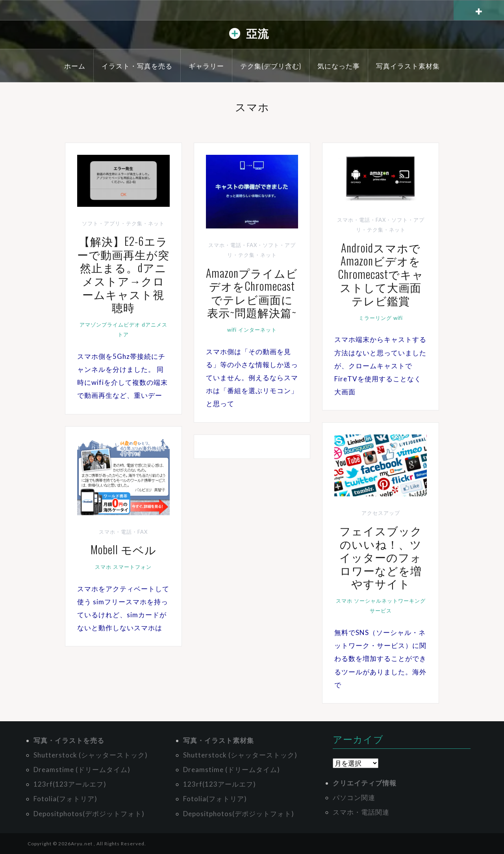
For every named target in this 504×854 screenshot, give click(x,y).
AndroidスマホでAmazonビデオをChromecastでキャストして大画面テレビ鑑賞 (381, 274)
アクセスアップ (381, 513)
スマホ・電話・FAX (233, 245)
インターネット (258, 330)
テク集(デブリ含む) (271, 66)
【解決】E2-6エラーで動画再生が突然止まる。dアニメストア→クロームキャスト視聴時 (123, 274)
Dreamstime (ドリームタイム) (82, 770)
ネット (156, 223)
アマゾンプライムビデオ (110, 325)
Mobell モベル (123, 549)
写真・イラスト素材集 (219, 740)
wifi (232, 330)
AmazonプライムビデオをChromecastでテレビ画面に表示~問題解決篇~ (252, 293)
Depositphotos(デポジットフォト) (89, 814)
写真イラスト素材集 (408, 66)
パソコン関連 (354, 797)
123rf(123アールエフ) (70, 784)
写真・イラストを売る (69, 740)
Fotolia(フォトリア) (65, 799)
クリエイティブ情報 (365, 783)
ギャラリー (206, 66)
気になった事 (339, 66)
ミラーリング (375, 318)
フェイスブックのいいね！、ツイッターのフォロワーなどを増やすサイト (381, 557)
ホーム (75, 66)
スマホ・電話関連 (361, 812)
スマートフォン (132, 567)
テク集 (134, 223)
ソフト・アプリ (101, 223)
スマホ (344, 601)
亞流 (258, 33)
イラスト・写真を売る (137, 66)
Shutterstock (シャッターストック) (91, 755)
